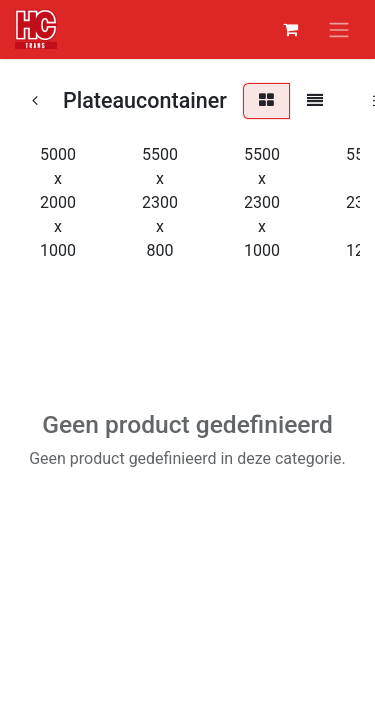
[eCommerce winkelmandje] (290, 29)
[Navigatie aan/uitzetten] (339, 29)
